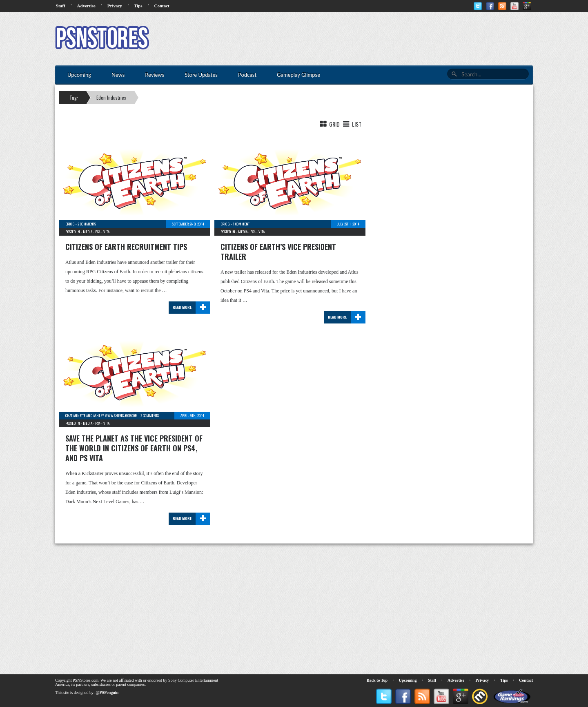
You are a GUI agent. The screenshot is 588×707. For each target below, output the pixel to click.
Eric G (70, 224)
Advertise (86, 6)
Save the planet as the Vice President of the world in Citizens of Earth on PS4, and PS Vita (134, 448)
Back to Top (377, 680)
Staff (61, 6)
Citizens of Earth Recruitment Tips (126, 247)
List (351, 124)
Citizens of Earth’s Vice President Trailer (278, 252)
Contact (161, 6)
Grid (329, 124)
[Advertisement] (384, 39)
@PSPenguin (107, 693)
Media (88, 232)
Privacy (115, 6)
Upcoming (408, 680)
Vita (106, 232)
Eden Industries (111, 97)
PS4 (98, 232)
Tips (138, 6)
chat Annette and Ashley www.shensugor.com (101, 415)
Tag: (74, 97)
